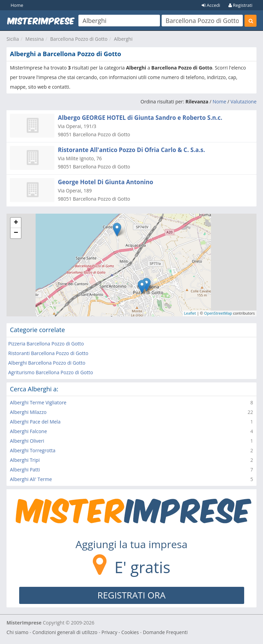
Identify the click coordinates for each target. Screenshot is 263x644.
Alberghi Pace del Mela (35, 422)
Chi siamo (17, 632)
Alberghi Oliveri (27, 441)
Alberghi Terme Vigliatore (38, 402)
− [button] (16, 233)
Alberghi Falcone (28, 431)
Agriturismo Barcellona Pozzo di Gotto (51, 372)
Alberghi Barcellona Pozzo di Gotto (47, 363)
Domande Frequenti (165, 632)
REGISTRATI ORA (132, 595)
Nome (220, 102)
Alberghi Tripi (25, 460)
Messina (35, 39)
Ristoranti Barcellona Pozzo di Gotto (48, 353)
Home (17, 5)
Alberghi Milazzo (28, 412)
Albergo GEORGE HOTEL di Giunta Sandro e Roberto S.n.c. (140, 118)
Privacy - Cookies (120, 632)
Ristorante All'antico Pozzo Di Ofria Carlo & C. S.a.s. (131, 150)
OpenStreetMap (218, 313)
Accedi (211, 5)
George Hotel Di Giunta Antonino (105, 182)
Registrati (240, 5)
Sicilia (13, 39)
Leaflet (190, 313)
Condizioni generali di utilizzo (65, 632)
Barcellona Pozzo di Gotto (79, 39)
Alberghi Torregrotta (33, 450)
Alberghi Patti (25, 470)
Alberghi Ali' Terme (31, 479)
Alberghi (123, 39)
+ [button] (16, 223)
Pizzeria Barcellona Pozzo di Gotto (46, 344)
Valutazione (243, 102)
